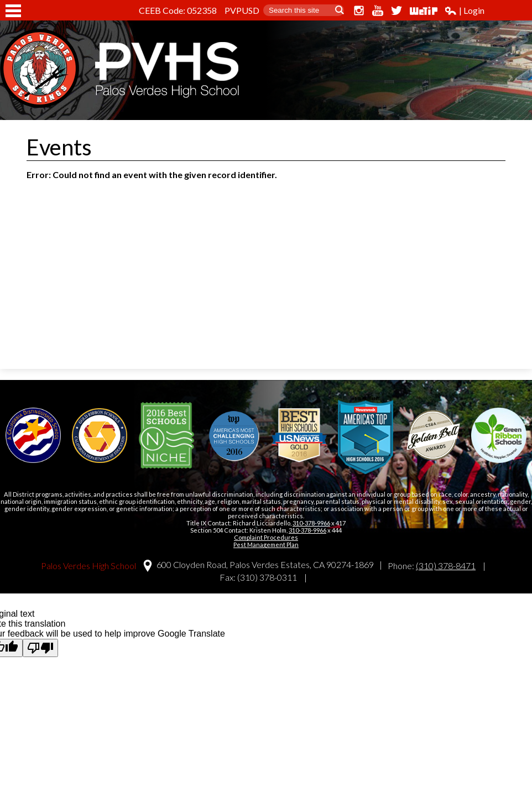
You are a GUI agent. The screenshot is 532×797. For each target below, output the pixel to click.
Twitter (397, 11)
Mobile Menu (13, 11)
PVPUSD (242, 10)
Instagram (359, 11)
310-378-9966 (311, 523)
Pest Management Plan (266, 545)
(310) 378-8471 (446, 566)
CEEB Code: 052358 (178, 10)
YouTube (378, 11)
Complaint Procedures (266, 537)
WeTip (424, 11)
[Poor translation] (40, 648)
